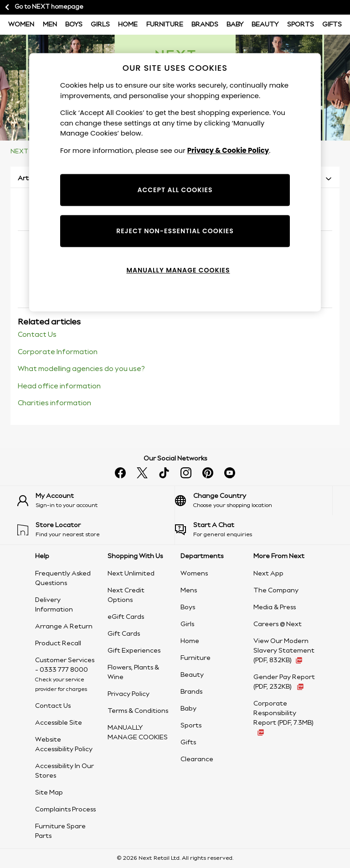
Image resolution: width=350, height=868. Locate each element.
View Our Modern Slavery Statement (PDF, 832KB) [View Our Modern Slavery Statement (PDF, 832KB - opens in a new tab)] (284, 651)
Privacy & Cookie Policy (228, 150)
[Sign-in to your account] (96, 501)
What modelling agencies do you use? (81, 369)
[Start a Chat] (254, 530)
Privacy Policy (129, 694)
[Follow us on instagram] (186, 473)
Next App (268, 574)
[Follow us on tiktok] (164, 473)
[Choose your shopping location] (254, 501)
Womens (194, 574)
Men (50, 25)
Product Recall (58, 643)
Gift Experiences (134, 651)
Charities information (54, 403)
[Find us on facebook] (120, 473)
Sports (301, 25)
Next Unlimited (131, 574)
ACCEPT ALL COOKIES (175, 190)
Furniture (165, 25)
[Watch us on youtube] (230, 473)
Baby (235, 25)
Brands (205, 25)
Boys (188, 607)
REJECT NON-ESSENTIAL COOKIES (175, 231)
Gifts (332, 25)
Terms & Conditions (138, 711)
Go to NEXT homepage (44, 7)
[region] (175, 183)
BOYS (74, 25)
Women (21, 25)
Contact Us (37, 335)
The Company (276, 591)
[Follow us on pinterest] (208, 473)
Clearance (197, 759)
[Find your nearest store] (96, 530)
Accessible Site (59, 723)
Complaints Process (65, 810)
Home (128, 25)
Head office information (59, 387)
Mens (189, 591)
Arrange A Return (64, 627)
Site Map (49, 793)
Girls (100, 25)
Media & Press (275, 607)
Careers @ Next (278, 624)
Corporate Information (58, 352)
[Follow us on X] (142, 473)
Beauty (265, 25)
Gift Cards (124, 634)
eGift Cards (126, 617)
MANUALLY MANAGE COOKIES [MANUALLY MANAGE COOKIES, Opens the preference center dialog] (178, 270)
